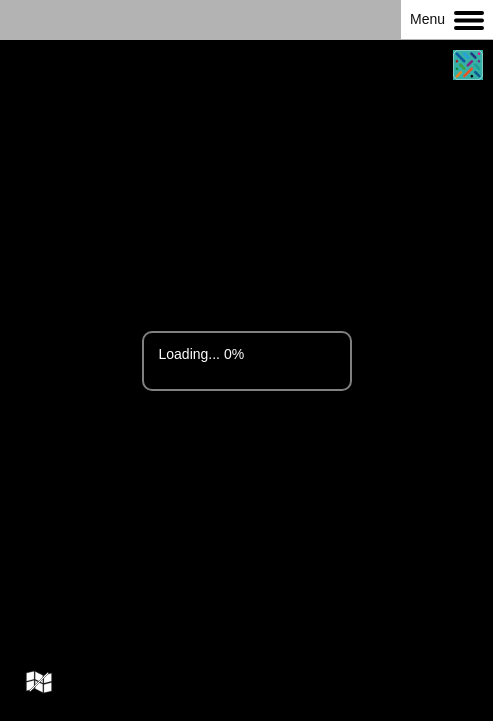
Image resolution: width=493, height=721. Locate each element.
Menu (447, 20)
